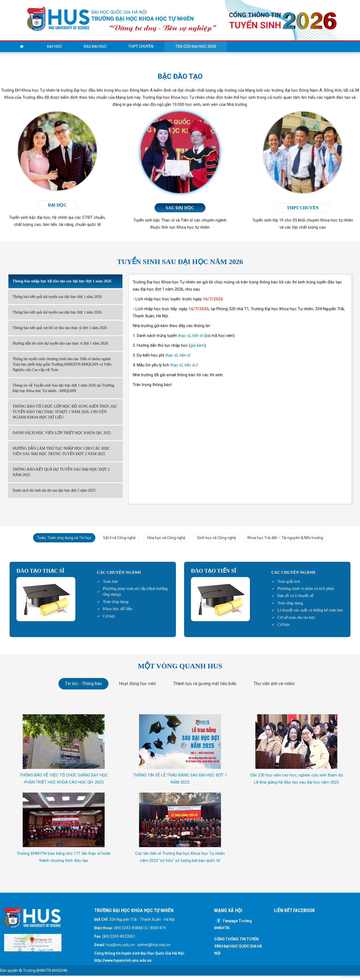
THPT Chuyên (141, 46)
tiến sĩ (198, 336)
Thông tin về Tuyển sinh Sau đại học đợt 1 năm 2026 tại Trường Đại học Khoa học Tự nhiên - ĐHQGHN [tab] (63, 388)
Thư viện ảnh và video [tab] (274, 684)
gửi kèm (197, 345)
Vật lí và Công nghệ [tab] (119, 538)
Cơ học (109, 616)
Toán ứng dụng (116, 602)
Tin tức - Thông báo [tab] (83, 684)
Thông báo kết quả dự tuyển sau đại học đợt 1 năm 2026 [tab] (57, 297)
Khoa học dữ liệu (118, 609)
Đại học (54, 46)
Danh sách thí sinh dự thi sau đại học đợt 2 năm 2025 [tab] (54, 490)
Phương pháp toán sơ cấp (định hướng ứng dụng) (135, 591)
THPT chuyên (303, 208)
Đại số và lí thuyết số (296, 596)
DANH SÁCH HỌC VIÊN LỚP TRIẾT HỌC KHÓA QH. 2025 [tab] (62, 433)
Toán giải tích (289, 581)
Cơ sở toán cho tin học (296, 617)
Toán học (111, 581)
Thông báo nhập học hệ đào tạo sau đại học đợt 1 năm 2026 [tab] (62, 281)
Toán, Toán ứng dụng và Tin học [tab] (64, 538)
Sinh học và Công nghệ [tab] (216, 538)
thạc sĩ (184, 336)
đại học (57, 205)
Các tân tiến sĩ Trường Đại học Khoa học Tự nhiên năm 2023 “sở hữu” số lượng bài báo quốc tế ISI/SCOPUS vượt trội (180, 861)
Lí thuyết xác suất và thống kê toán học (310, 610)
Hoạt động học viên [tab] (137, 684)
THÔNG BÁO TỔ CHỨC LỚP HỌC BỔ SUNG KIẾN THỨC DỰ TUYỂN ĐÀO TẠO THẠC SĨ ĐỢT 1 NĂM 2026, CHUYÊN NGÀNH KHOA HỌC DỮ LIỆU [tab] (65, 412)
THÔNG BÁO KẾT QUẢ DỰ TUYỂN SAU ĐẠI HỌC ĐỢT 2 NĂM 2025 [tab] (61, 472)
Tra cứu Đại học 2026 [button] (196, 46)
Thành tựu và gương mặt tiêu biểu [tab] (205, 684)
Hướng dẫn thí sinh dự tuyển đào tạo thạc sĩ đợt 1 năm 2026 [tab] (60, 343)
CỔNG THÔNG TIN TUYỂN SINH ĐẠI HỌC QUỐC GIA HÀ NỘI (238, 946)
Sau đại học (95, 46)
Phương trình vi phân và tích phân (306, 588)
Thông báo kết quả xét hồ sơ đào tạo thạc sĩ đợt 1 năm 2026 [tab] (60, 328)
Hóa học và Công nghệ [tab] (166, 538)
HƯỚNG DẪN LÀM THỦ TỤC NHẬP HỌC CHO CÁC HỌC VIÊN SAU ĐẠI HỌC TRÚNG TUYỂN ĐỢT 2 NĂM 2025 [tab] (61, 451)
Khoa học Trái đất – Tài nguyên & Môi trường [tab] (285, 538)
